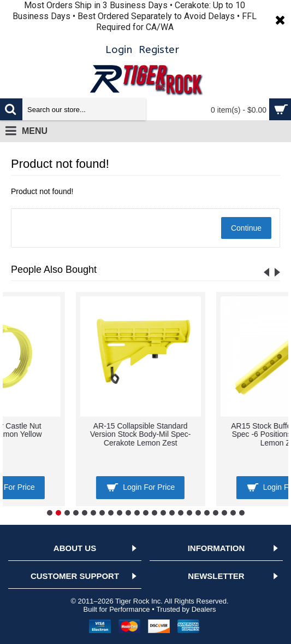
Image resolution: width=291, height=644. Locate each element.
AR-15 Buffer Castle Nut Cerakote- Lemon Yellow (216, 430)
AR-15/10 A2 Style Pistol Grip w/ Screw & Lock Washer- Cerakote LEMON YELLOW (76, 434)
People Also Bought (54, 270)
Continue (246, 228)
